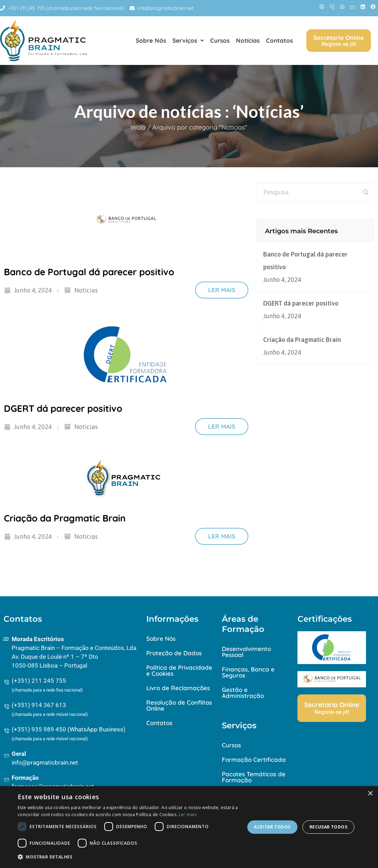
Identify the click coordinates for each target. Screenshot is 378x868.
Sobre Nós (151, 40)
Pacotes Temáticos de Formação (254, 777)
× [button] (370, 794)
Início (138, 127)
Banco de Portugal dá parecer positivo (89, 272)
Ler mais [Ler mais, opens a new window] (188, 815)
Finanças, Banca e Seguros (248, 672)
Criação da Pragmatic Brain (65, 518)
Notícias (248, 40)
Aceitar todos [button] (272, 827)
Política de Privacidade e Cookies (179, 670)
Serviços (188, 40)
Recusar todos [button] (328, 827)
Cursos (220, 40)
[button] (128, 857)
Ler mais (222, 290)
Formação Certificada (254, 759)
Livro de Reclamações (178, 688)
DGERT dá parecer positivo (63, 408)
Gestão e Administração (243, 693)
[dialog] (189, 827)
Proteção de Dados (174, 653)
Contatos (279, 40)
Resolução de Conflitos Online (179, 705)
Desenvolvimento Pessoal (246, 652)
